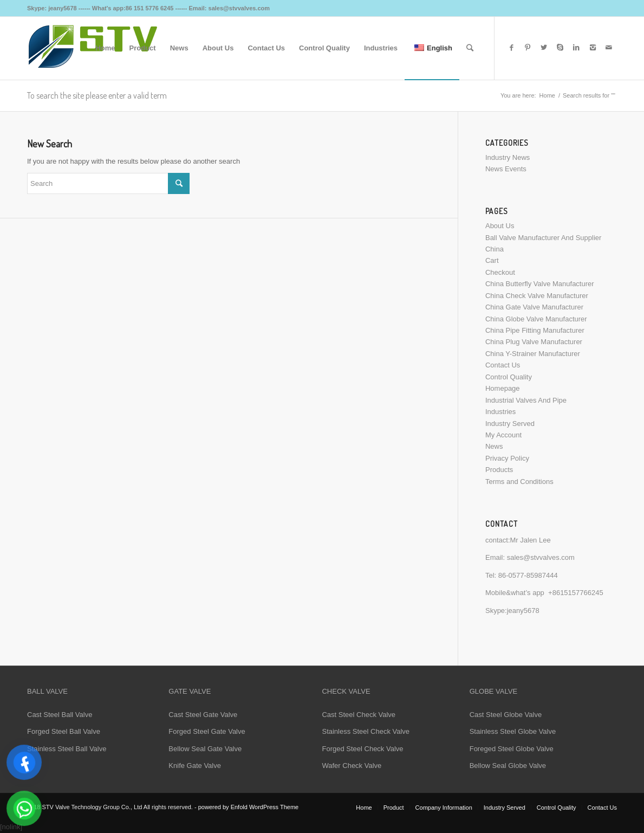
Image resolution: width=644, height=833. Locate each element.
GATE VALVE (190, 691)
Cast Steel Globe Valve (506, 715)
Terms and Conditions (519, 482)
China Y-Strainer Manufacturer (533, 354)
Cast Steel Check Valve (359, 715)
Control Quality (509, 377)
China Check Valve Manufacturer (537, 296)
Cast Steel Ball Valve (60, 715)
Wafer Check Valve (352, 766)
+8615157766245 (576, 593)
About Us (500, 226)
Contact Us (503, 365)
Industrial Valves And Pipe (526, 400)
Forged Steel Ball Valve (64, 731)
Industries (500, 412)
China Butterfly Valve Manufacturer (540, 284)
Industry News (508, 157)
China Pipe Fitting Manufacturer (535, 330)
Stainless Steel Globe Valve (513, 731)
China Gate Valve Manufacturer (534, 307)
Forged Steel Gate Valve (207, 731)
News (494, 446)
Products (499, 470)
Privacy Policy (507, 458)
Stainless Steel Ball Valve (67, 749)
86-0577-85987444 (528, 575)
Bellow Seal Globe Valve (508, 766)
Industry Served (510, 424)
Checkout (500, 272)
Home (547, 95)
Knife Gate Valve (195, 766)
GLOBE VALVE (493, 691)
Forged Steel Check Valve (362, 749)
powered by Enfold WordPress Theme (248, 807)
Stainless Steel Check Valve (366, 731)
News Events (506, 169)
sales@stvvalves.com (541, 557)
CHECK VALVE (346, 691)
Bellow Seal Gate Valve (205, 749)
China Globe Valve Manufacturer (536, 319)
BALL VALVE (47, 691)
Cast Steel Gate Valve (203, 715)
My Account (503, 435)
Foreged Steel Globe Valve (512, 749)
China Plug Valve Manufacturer (534, 342)
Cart (492, 260)
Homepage (503, 388)
